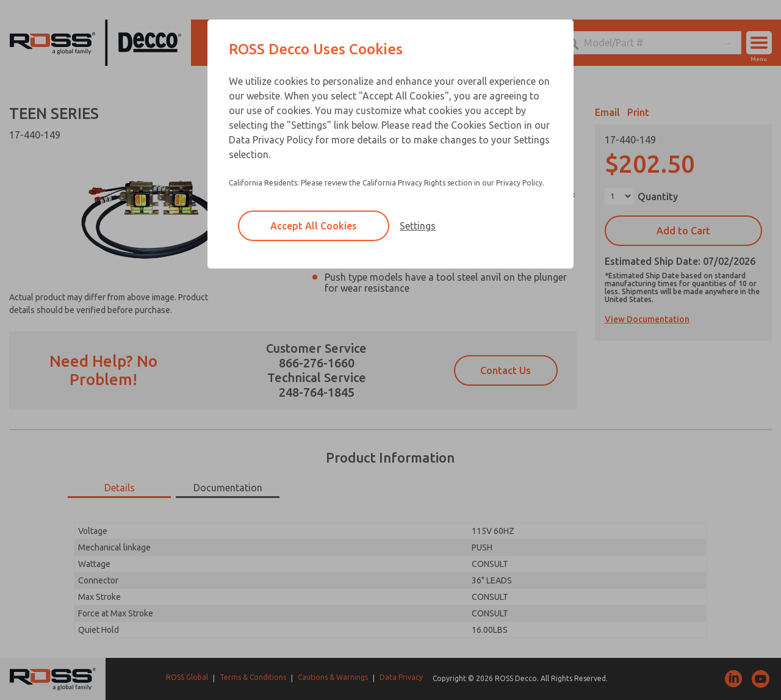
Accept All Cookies (314, 226)
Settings (418, 226)
